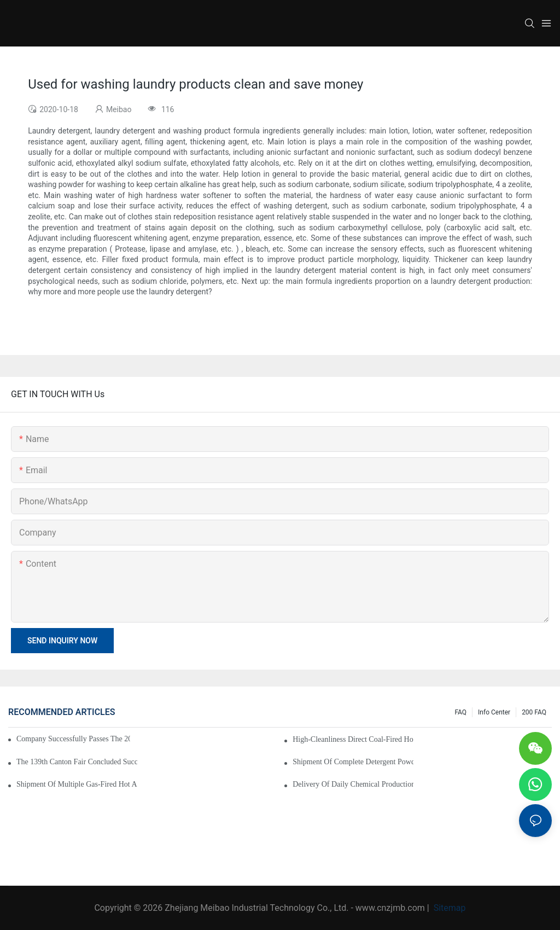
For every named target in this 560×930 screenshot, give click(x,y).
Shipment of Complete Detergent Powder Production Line (353, 762)
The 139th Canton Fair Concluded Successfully (77, 762)
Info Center (494, 712)
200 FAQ (534, 712)
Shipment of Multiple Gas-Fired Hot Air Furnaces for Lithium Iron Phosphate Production (77, 784)
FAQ (460, 712)
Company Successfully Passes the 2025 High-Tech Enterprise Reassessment (73, 739)
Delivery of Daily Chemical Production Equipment (353, 784)
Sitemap (449, 908)
